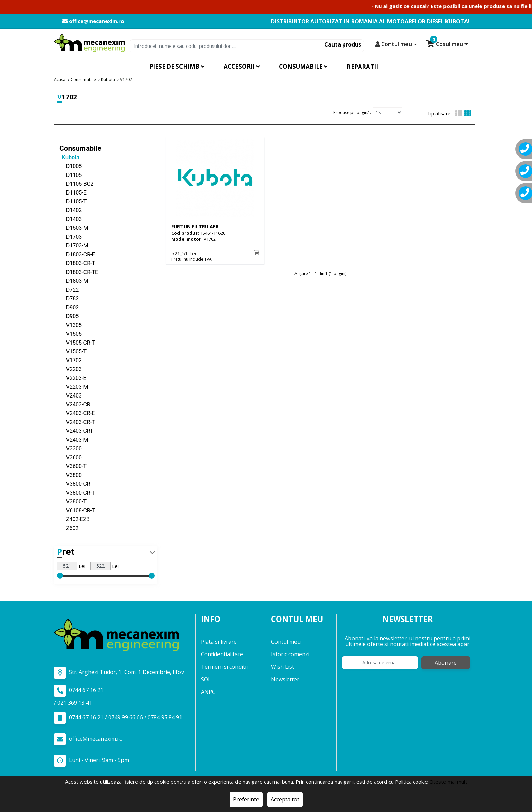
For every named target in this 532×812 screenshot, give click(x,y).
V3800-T (73, 501)
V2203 (71, 369)
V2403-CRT (76, 431)
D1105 (71, 175)
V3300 (71, 448)
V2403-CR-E (77, 413)
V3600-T (73, 466)
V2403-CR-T (77, 422)
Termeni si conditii (224, 667)
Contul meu (286, 642)
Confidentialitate (222, 654)
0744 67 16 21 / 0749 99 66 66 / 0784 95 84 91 (118, 717)
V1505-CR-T (77, 342)
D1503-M (74, 228)
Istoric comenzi (290, 654)
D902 (69, 307)
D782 (69, 298)
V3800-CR (75, 484)
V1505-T (73, 351)
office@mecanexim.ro (93, 21)
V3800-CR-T (77, 492)
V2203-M (74, 386)
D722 (69, 289)
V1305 (71, 325)
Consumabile (80, 148)
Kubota (69, 157)
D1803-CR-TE (79, 272)
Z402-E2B (74, 519)
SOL (206, 679)
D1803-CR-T (77, 263)
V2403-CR (75, 404)
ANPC (208, 692)
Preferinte (246, 799)
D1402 (71, 210)
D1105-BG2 (77, 183)
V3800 (71, 475)
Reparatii (362, 67)
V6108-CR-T (77, 510)
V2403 (71, 395)
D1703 (71, 236)
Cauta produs (343, 44)
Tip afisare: (439, 114)
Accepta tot (285, 799)
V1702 (71, 360)
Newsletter (285, 679)
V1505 (71, 334)
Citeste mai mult (448, 782)
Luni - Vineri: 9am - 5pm (91, 760)
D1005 (71, 166)
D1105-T (73, 201)
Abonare (446, 663)
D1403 (71, 219)
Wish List (283, 667)
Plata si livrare (219, 642)
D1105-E (73, 192)
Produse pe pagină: (352, 112)
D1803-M (74, 281)
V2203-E (73, 378)
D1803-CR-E (77, 254)
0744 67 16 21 (79, 690)
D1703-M (74, 245)
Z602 (69, 528)
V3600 (71, 457)
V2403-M (74, 439)
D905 (69, 316)
